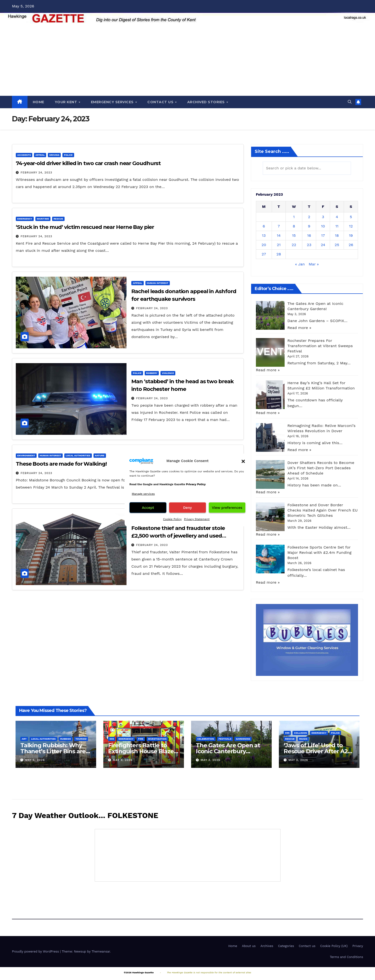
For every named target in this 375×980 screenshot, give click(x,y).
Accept (148, 508)
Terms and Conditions (346, 957)
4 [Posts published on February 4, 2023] (337, 217)
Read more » (299, 328)
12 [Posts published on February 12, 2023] (351, 226)
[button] (243, 461)
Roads (303, 739)
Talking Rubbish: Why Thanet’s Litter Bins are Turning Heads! (53, 751)
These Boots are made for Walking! (61, 464)
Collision (300, 733)
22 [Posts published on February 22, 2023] (294, 245)
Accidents (24, 155)
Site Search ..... (272, 151)
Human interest (158, 283)
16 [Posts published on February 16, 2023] (309, 235)
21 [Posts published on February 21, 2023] (279, 245)
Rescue (58, 219)
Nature (100, 455)
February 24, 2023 (36, 172)
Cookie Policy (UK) (334, 946)
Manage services (143, 494)
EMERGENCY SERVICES (113, 102)
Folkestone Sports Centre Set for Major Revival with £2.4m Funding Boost (320, 552)
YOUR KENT (66, 102)
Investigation (157, 739)
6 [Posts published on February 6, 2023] (264, 226)
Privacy (358, 946)
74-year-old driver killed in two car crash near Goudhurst (88, 163)
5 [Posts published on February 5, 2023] (351, 217)
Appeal (40, 155)
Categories (286, 946)
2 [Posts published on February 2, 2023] (309, 217)
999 (112, 739)
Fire (141, 739)
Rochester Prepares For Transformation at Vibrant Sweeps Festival (320, 346)
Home (233, 946)
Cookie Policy (172, 519)
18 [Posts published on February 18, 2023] (337, 235)
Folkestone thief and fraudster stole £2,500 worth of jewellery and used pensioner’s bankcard (178, 536)
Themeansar (101, 951)
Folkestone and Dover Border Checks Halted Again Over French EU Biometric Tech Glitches (323, 510)
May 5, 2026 (35, 760)
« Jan (300, 264)
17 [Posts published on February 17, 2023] (323, 235)
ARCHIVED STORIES (207, 102)
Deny (187, 508)
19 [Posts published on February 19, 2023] (351, 235)
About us (249, 946)
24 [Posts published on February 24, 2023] (323, 245)
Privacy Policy (196, 484)
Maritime (43, 219)
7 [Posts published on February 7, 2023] (279, 226)
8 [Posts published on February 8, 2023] (294, 226)
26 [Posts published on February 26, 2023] (351, 245)
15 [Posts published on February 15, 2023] (294, 235)
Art (24, 739)
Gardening (243, 739)
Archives (267, 946)
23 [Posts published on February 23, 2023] (309, 245)
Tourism (81, 739)
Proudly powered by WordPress (36, 951)
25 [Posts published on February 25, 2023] (337, 245)
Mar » (314, 264)
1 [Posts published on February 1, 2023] (294, 217)
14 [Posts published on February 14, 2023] (279, 235)
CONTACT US (161, 102)
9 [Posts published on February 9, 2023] (309, 226)
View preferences (227, 508)
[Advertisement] (187, 60)
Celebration (206, 739)
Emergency (25, 219)
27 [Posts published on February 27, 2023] (264, 254)
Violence (168, 373)
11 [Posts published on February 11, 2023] (337, 226)
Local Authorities (78, 455)
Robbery (152, 373)
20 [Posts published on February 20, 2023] (264, 245)
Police (68, 155)
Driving (54, 155)
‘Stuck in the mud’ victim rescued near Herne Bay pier (85, 227)
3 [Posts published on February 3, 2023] (323, 217)
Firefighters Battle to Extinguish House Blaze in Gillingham (141, 751)
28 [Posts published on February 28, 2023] (279, 254)
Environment (26, 455)
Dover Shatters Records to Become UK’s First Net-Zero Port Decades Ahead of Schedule (321, 468)
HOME (39, 102)
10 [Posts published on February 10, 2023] (323, 226)
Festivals (225, 739)
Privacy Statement (197, 519)
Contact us (307, 946)
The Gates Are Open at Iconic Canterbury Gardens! (228, 751)
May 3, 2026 (123, 760)
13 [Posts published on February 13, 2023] (264, 235)
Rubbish (66, 739)
